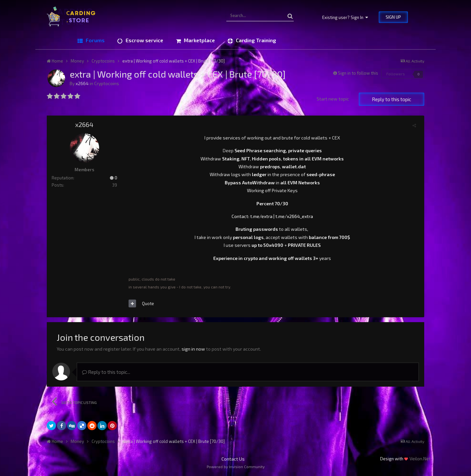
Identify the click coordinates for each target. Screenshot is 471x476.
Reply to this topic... (106, 372)
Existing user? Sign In (345, 17)
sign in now (193, 349)
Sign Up (393, 17)
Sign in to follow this (358, 73)
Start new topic (333, 99)
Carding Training (255, 40)
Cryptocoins (107, 83)
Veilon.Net (420, 458)
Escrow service (144, 40)
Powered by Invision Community (236, 467)
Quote (148, 303)
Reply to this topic (392, 99)
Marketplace (199, 40)
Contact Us (233, 459)
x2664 (82, 83)
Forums (95, 40)
